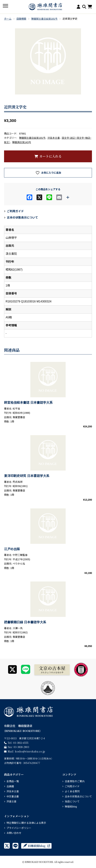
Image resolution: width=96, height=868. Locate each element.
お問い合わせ (14, 833)
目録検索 (21, 19)
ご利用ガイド (15, 211)
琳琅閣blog (71, 807)
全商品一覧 (13, 781)
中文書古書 (13, 797)
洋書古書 (11, 801)
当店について (72, 801)
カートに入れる (50, 156)
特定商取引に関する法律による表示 (26, 823)
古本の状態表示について (22, 218)
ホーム (8, 19)
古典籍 (10, 786)
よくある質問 (72, 791)
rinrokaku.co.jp (30, 751)
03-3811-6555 (21, 743)
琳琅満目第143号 (22, 142)
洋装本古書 (54, 138)
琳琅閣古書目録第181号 (44, 19)
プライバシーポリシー (19, 828)
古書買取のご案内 (75, 781)
